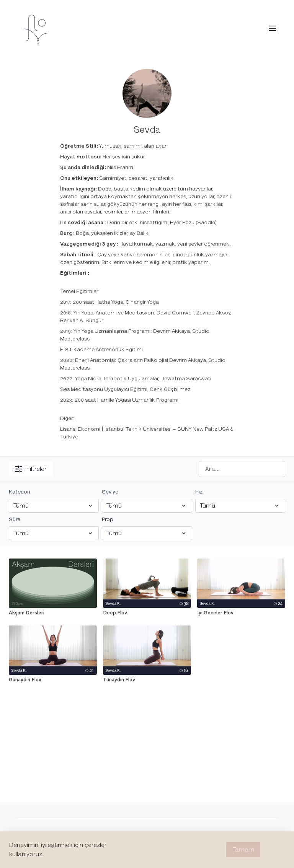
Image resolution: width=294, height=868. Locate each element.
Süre (15, 519)
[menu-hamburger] (273, 28)
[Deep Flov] (147, 613)
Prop (108, 519)
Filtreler (31, 469)
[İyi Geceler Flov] (241, 613)
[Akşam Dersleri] (53, 613)
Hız (199, 492)
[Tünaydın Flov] (147, 680)
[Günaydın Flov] (53, 680)
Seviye (110, 492)
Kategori (20, 492)
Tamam (243, 850)
